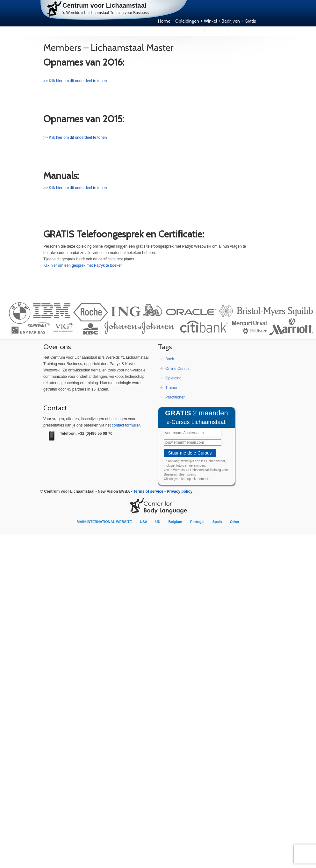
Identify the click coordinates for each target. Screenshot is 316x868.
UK (158, 522)
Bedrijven (231, 21)
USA (144, 522)
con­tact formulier (126, 425)
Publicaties (171, 31)
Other (235, 522)
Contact (238, 31)
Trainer (171, 388)
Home (164, 21)
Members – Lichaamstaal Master (108, 48)
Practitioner (175, 397)
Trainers (194, 31)
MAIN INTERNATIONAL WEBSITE (104, 522)
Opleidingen (187, 21)
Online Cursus (177, 369)
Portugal (197, 522)
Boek (170, 359)
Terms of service (148, 491)
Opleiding (173, 378)
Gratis (250, 21)
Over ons (216, 31)
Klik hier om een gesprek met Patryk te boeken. (83, 265)
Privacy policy (180, 491)
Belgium (175, 522)
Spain (217, 522)
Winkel (210, 21)
